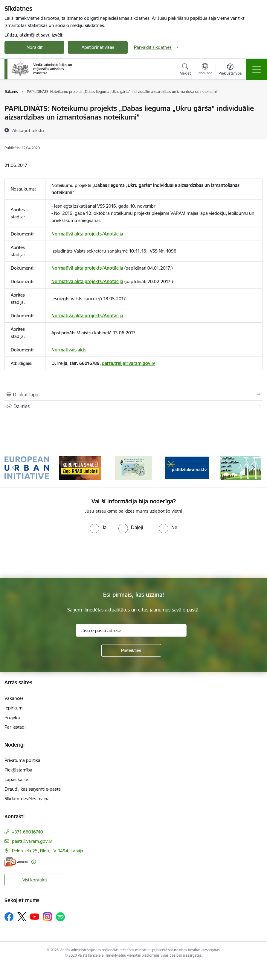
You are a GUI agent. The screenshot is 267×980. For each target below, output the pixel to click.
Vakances (14, 698)
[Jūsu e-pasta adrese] (131, 630)
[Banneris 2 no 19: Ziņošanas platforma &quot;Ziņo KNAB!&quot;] (80, 467)
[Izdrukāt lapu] (133, 395)
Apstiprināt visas (98, 47)
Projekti (12, 717)
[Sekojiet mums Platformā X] (22, 917)
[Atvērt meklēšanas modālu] (185, 70)
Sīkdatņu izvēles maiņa (27, 799)
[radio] (98, 527)
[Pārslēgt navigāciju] (257, 69)
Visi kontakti (35, 880)
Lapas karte (16, 779)
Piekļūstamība (18, 770)
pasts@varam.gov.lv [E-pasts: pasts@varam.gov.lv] (32, 841)
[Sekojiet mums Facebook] (9, 917)
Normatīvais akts (69, 350)
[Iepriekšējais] (13, 468)
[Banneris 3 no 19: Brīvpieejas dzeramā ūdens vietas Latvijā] (133, 467)
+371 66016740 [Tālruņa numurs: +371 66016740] (28, 832)
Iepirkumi (14, 708)
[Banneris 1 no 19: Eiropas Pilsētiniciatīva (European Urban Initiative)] (27, 467)
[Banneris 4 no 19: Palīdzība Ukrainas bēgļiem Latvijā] (187, 467)
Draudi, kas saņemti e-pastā (33, 789)
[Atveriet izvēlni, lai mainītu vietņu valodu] (205, 70)
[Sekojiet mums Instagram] (48, 917)
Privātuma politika (22, 760)
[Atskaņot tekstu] (28, 130)
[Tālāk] (254, 468)
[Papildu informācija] (34, 862)
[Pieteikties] (131, 650)
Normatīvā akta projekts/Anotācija (87, 234)
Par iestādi (15, 727)
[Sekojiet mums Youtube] (35, 916)
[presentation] (50, 556)
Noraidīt (35, 47)
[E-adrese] (16, 862)
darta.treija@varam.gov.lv (129, 363)
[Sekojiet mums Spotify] (60, 917)
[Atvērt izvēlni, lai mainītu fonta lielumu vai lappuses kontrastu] (230, 70)
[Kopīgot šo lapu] (133, 406)
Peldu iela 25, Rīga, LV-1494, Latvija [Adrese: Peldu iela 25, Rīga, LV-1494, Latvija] (48, 851)
